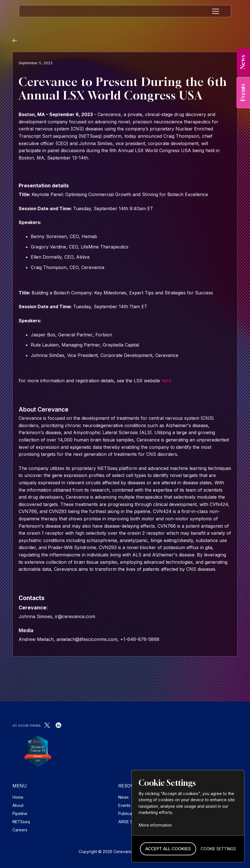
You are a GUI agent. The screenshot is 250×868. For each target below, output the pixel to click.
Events (124, 805)
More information (155, 825)
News (123, 797)
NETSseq (21, 822)
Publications (129, 813)
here (166, 381)
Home (18, 797)
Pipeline (20, 813)
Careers (20, 830)
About (18, 805)
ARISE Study (130, 822)
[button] (168, 849)
